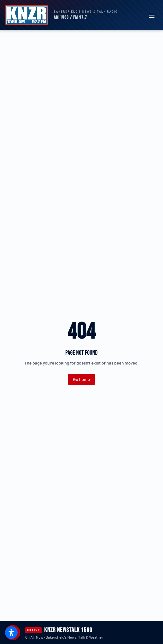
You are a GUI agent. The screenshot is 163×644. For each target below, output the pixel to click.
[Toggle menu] (152, 15)
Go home (81, 379)
